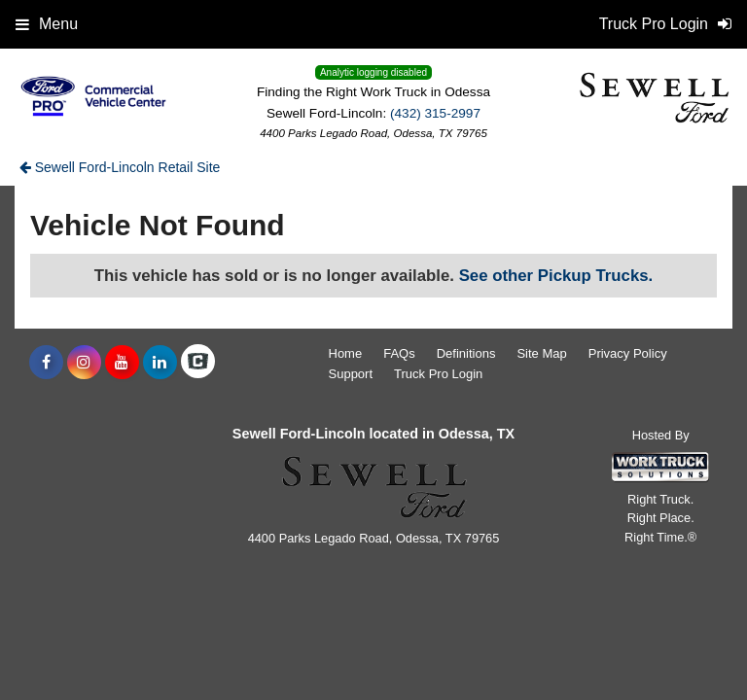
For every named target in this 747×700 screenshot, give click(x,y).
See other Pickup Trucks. (556, 276)
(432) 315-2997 (435, 113)
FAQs (399, 353)
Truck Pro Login (438, 374)
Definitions (466, 353)
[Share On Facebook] (46, 363)
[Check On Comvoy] (198, 363)
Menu (47, 24)
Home (346, 353)
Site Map (541, 353)
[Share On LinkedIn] (160, 363)
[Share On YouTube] (122, 363)
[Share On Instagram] (84, 363)
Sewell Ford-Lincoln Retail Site (120, 167)
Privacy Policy (628, 353)
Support (351, 374)
